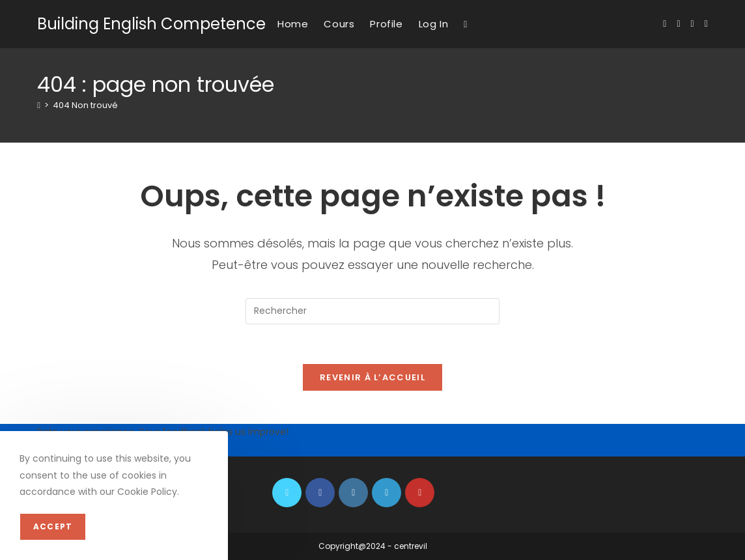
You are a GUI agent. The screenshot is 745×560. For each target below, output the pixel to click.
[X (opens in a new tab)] (665, 24)
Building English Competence (151, 24)
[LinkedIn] (387, 493)
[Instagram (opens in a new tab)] (693, 24)
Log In (434, 24)
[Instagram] (353, 493)
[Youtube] (420, 493)
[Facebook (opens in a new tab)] (678, 24)
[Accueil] (39, 105)
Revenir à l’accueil (372, 377)
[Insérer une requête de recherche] (372, 311)
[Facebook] (320, 493)
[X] (287, 493)
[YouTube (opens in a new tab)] (706, 24)
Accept (53, 526)
